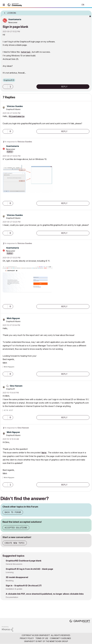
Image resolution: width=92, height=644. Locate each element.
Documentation (12, 597)
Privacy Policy (27, 638)
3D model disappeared (17, 577)
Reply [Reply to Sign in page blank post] (64, 87)
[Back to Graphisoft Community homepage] (15, 5)
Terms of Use (42, 638)
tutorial (26, 52)
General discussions (14, 564)
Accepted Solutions (16, 528)
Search (74, 5)
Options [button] (88, 12)
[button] (5, 87)
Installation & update (14, 589)
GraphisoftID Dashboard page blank (24, 561)
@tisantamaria (17, 117)
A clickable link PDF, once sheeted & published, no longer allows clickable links (45, 594)
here (44, 453)
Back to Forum (13, 512)
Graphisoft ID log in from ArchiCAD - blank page (29, 569)
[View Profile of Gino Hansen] (16, 386)
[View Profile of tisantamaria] (15, 19)
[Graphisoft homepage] (80, 622)
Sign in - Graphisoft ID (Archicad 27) (24, 586)
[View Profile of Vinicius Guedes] (15, 106)
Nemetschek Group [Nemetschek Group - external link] (59, 641)
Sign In (88, 5)
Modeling (10, 581)
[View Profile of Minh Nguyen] (13, 318)
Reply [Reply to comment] (64, 131)
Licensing (10, 572)
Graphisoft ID (9, 80)
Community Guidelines (60, 638)
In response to (19, 142)
